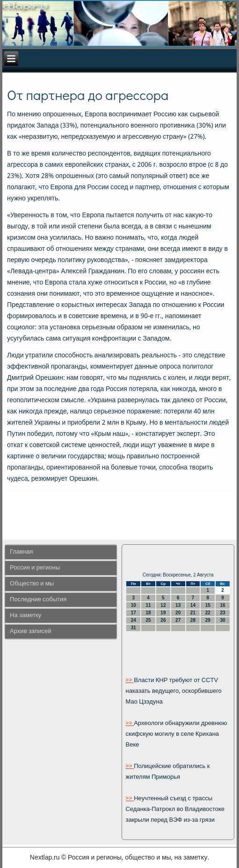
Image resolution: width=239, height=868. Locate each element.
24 (134, 620)
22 (208, 613)
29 (208, 620)
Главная (21, 552)
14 (193, 605)
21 (193, 613)
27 (178, 620)
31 (134, 628)
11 (148, 605)
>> (130, 680)
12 (163, 605)
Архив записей (30, 631)
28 (193, 620)
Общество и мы (32, 584)
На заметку (25, 615)
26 (163, 620)
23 (222, 613)
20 (178, 613)
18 (148, 613)
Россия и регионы (35, 568)
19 (163, 613)
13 (178, 605)
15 (208, 605)
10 (134, 605)
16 (222, 605)
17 (134, 613)
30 (222, 620)
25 (148, 620)
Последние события (38, 600)
